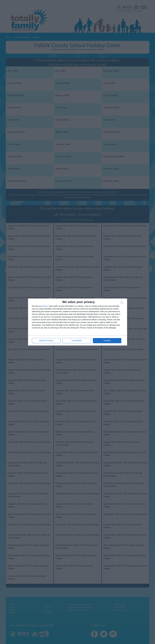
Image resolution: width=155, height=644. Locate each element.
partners (45, 306)
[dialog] (78, 322)
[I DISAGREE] (122, 303)
